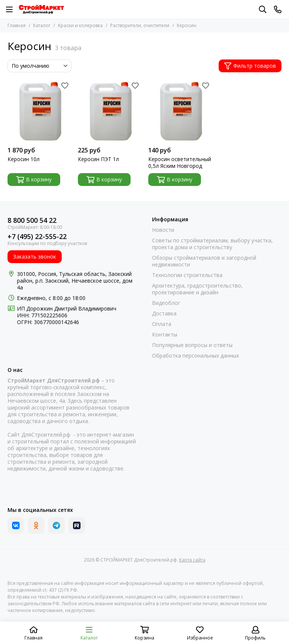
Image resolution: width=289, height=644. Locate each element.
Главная (17, 25)
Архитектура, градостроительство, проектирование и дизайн (197, 289)
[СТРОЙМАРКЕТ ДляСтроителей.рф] (41, 9)
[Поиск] (263, 9)
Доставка (164, 314)
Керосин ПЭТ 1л (98, 159)
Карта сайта (192, 560)
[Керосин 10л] (39, 111)
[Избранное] (65, 85)
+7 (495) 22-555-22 (37, 237)
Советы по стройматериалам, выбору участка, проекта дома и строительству (212, 244)
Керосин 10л (24, 159)
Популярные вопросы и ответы (192, 345)
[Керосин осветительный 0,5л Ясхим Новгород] (180, 111)
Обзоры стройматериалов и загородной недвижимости (204, 261)
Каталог (42, 25)
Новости (163, 230)
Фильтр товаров (250, 66)
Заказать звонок (35, 257)
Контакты (165, 335)
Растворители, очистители (140, 25)
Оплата (162, 324)
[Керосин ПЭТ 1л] (109, 111)
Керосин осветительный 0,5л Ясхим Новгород (180, 163)
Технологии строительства (187, 275)
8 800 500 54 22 (32, 220)
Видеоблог (166, 303)
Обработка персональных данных (195, 356)
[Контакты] (278, 9)
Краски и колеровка (80, 25)
